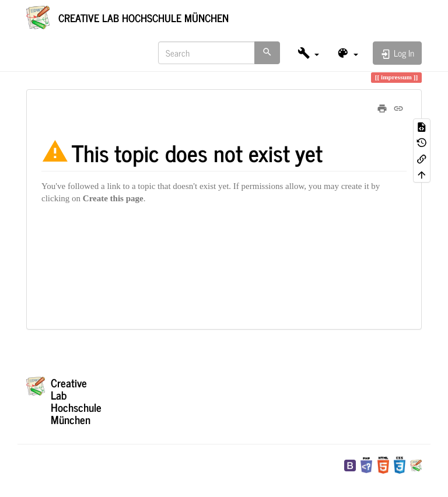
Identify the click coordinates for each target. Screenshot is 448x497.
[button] (308, 53)
